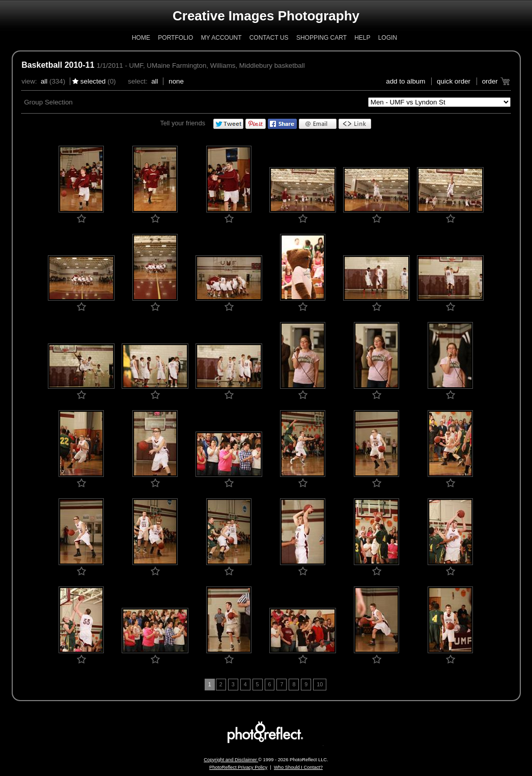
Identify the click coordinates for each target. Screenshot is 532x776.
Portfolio (175, 38)
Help (362, 38)
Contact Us (269, 38)
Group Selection (48, 102)
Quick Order (454, 81)
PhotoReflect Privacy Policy (238, 767)
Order (490, 81)
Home (141, 38)
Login (388, 38)
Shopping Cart (321, 38)
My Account (221, 38)
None (176, 81)
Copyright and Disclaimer (231, 760)
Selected (93, 81)
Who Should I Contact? (298, 767)
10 (320, 684)
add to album (405, 81)
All (44, 81)
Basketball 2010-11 (58, 65)
